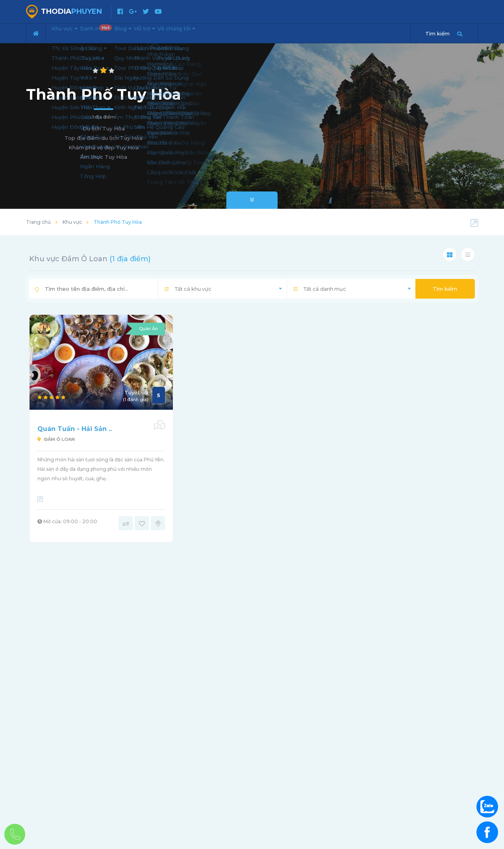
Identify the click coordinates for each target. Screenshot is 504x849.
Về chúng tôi (229, 32)
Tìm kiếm (445, 289)
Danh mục (115, 30)
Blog (152, 32)
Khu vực (70, 32)
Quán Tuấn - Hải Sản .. (75, 429)
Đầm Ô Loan (56, 439)
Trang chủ (38, 222)
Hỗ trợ (184, 32)
